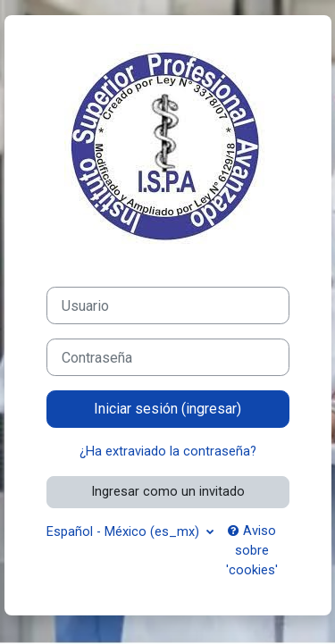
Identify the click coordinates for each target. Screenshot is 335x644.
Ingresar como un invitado (168, 491)
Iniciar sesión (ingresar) (167, 409)
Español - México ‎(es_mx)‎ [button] (125, 531)
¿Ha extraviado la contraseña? (168, 451)
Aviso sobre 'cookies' (252, 550)
